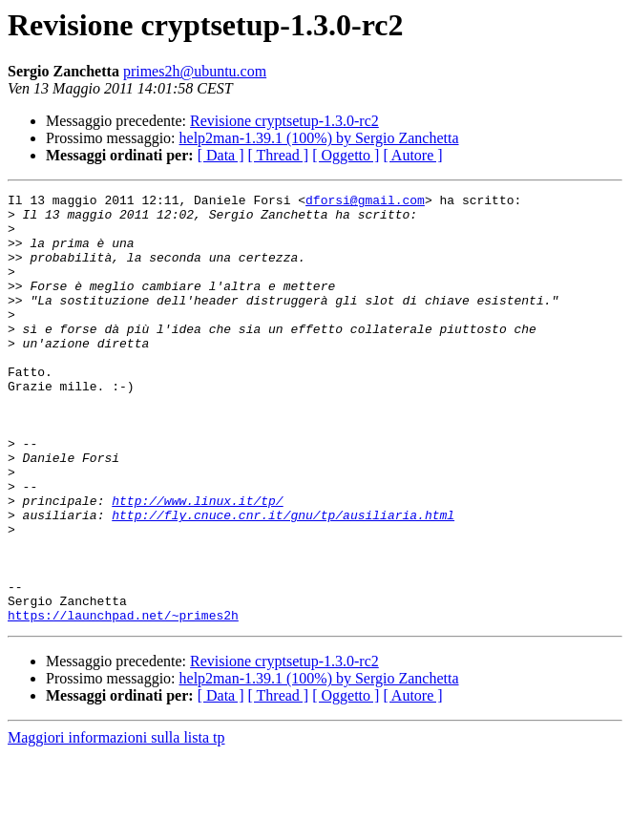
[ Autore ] (412, 155)
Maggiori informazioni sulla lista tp (116, 823)
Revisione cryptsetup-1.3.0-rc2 (284, 121)
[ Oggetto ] (346, 155)
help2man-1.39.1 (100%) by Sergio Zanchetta (319, 138)
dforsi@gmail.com (365, 202)
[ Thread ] (279, 155)
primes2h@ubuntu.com (195, 71)
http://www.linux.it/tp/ (197, 563)
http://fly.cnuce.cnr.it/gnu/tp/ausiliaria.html (283, 580)
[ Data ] (221, 155)
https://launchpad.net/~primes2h (123, 701)
